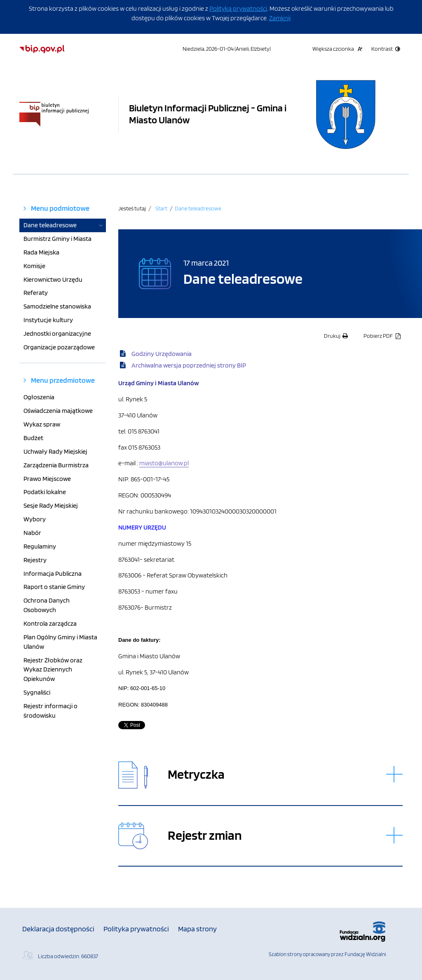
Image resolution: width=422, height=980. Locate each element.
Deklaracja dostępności (58, 929)
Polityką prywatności (238, 8)
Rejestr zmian (205, 835)
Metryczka (196, 774)
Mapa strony (197, 929)
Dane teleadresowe (198, 208)
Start (161, 208)
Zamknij (280, 18)
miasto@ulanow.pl (164, 463)
